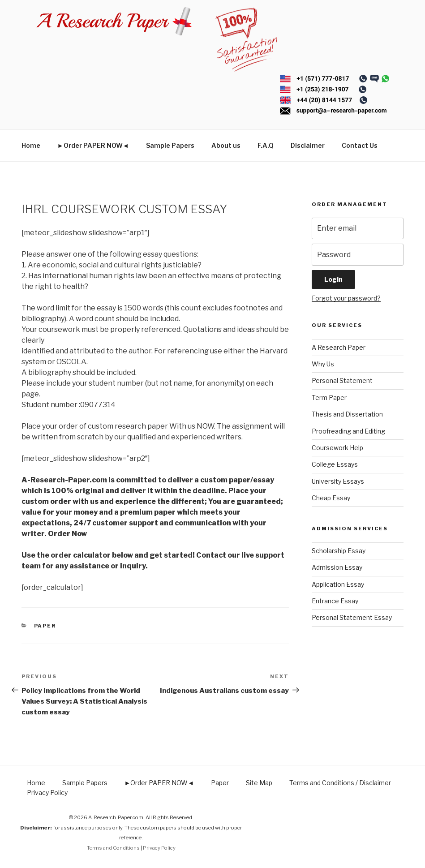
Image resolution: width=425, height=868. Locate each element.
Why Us (323, 364)
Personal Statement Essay (352, 617)
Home (31, 145)
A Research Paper (339, 347)
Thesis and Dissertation (347, 414)
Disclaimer (308, 145)
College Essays (335, 464)
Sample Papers (170, 145)
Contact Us (360, 145)
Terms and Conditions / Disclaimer (340, 783)
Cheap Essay (331, 498)
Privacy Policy (47, 793)
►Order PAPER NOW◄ (93, 145)
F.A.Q (266, 145)
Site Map (259, 783)
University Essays (338, 481)
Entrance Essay (335, 601)
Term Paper (329, 397)
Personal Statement (342, 380)
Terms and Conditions (113, 848)
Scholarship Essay (339, 551)
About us (226, 145)
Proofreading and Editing (348, 431)
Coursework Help (337, 448)
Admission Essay (337, 567)
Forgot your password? (346, 298)
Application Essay (338, 584)
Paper (45, 626)
